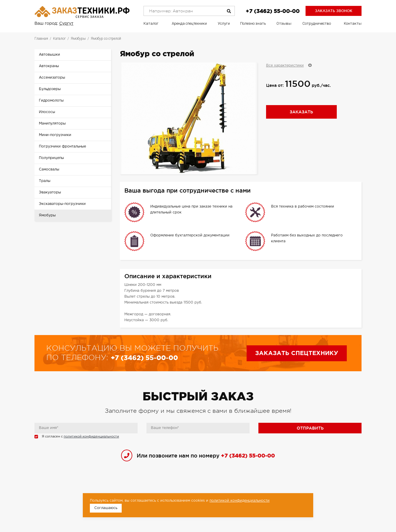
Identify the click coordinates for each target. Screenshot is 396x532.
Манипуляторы (52, 124)
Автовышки (49, 55)
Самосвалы (49, 169)
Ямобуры (47, 215)
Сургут (66, 24)
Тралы (45, 181)
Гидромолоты (51, 101)
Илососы (47, 112)
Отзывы (284, 23)
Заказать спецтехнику (297, 353)
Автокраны (49, 66)
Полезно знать (253, 23)
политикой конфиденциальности (91, 437)
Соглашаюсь (106, 508)
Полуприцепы (51, 158)
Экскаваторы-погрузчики (62, 204)
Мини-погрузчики (55, 135)
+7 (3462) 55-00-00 (273, 11)
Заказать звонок (334, 11)
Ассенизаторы (52, 78)
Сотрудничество (317, 23)
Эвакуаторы (50, 192)
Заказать (301, 112)
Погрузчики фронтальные (62, 146)
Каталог (151, 23)
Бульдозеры (50, 89)
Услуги (224, 23)
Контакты (353, 23)
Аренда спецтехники (189, 23)
